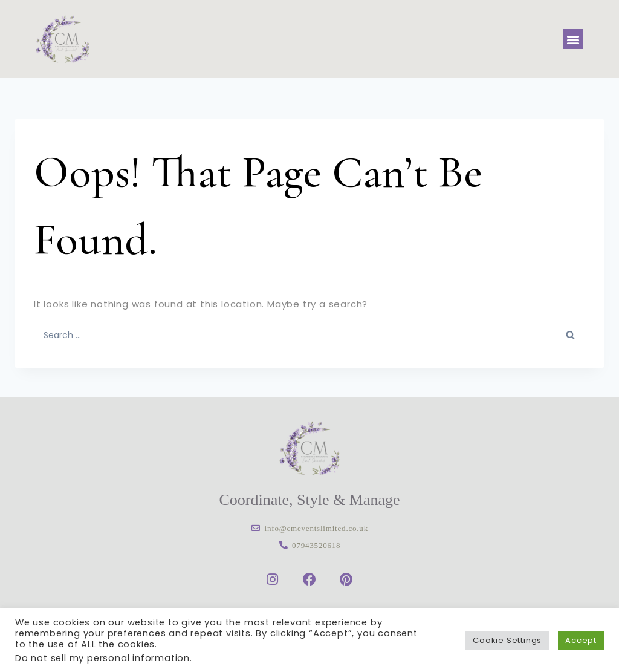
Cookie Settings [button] (507, 640)
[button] (573, 39)
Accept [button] (581, 640)
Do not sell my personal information (102, 658)
